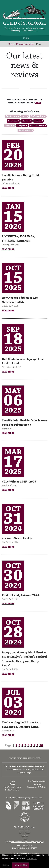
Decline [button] (6, 865)
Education (13, 121)
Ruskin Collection (12, 790)
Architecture (12, 116)
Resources (37, 784)
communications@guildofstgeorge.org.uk (27, 842)
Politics (9, 126)
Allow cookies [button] (21, 865)
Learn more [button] (32, 859)
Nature (38, 121)
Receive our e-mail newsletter (25, 758)
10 (41, 745)
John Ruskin (26, 31)
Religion (21, 126)
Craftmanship (37, 116)
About (12, 784)
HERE (38, 103)
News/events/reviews (25, 44)
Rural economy (37, 126)
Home (11, 44)
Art (24, 116)
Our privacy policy (24, 845)
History (26, 121)
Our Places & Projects (37, 781)
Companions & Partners (37, 787)
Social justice (25, 130)
